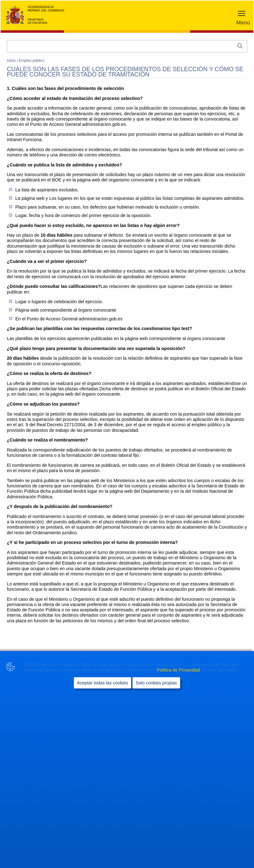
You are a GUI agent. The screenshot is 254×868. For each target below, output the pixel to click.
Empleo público (31, 61)
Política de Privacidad (179, 670)
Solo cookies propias (156, 683)
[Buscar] (127, 46)
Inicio (12, 61)
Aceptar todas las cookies (103, 683)
